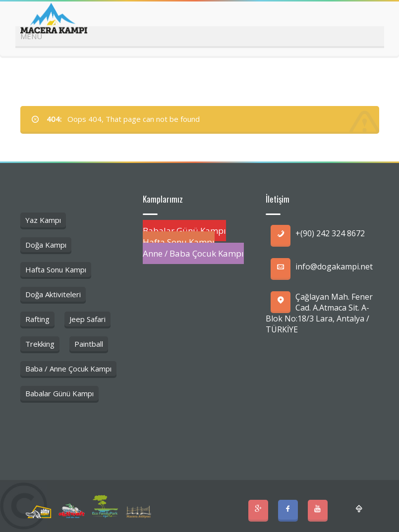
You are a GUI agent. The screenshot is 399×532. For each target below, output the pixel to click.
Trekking (40, 344)
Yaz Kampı (43, 220)
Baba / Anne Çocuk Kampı (68, 369)
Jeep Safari (87, 319)
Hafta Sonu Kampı (56, 269)
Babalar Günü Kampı (59, 393)
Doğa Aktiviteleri (53, 294)
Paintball (89, 344)
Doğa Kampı (46, 245)
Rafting (37, 319)
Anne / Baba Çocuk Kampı (193, 253)
